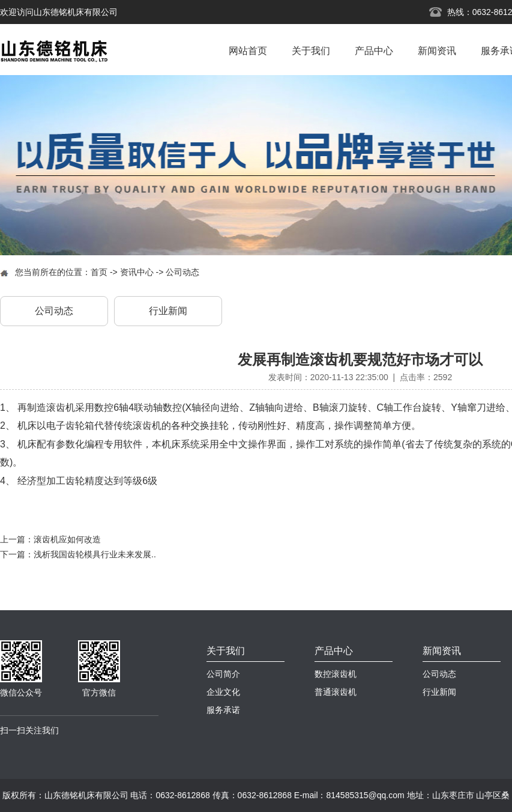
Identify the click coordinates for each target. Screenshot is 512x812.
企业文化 (223, 692)
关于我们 (311, 51)
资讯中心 (137, 272)
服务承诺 (223, 710)
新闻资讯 (437, 51)
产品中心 (374, 51)
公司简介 (223, 674)
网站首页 (248, 51)
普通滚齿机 (336, 692)
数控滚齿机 (336, 674)
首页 (99, 272)
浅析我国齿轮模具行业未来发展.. (95, 554)
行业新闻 (168, 311)
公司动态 (182, 272)
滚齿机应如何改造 (67, 539)
